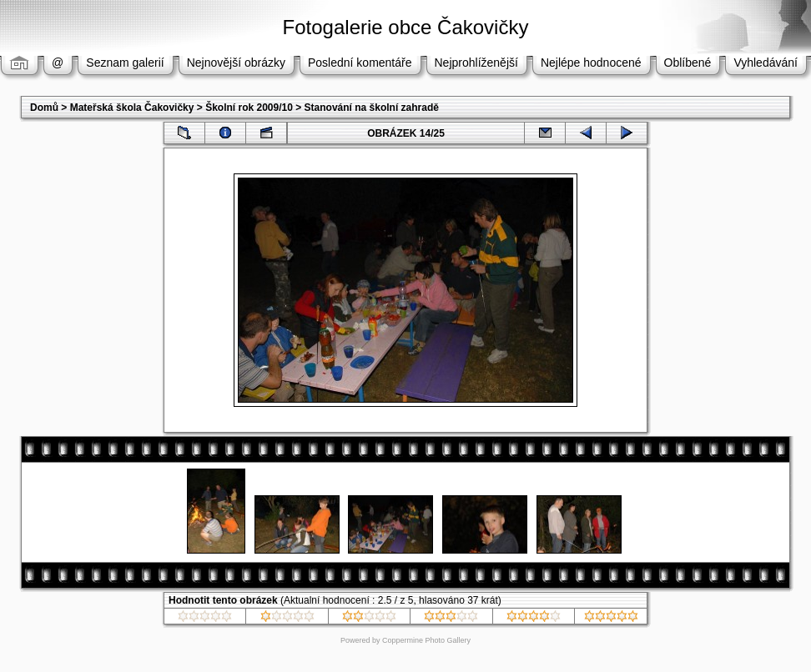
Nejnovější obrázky (236, 63)
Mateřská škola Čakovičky (132, 108)
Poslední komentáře (360, 63)
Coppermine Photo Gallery (426, 640)
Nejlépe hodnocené (591, 63)
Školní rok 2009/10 (249, 108)
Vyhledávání (766, 63)
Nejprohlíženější (476, 63)
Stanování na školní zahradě (372, 108)
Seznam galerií (125, 63)
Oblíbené (688, 63)
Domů (44, 108)
